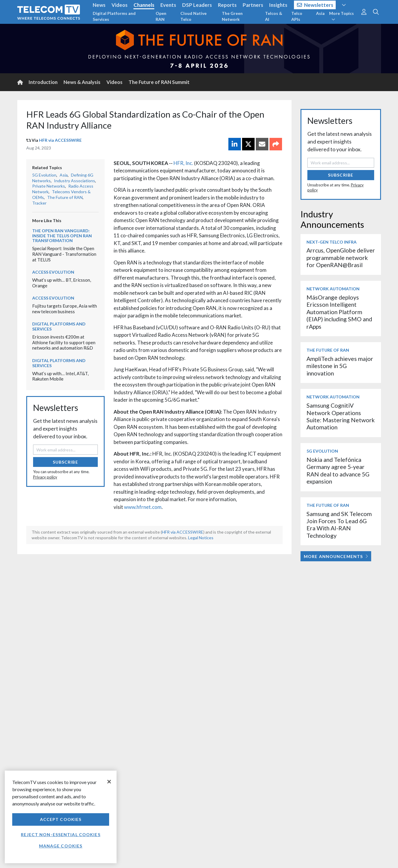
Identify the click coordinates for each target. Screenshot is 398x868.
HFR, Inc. (183, 163)
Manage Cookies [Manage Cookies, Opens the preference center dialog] (61, 846)
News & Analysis (82, 82)
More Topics (342, 16)
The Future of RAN (65, 197)
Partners (253, 5)
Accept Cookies (61, 819)
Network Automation (333, 289)
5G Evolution (44, 175)
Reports (227, 5)
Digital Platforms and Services (114, 16)
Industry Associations (75, 181)
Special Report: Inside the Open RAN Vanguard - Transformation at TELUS (64, 254)
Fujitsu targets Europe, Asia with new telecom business (65, 309)
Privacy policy (45, 477)
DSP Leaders (197, 5)
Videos (120, 5)
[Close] (109, 782)
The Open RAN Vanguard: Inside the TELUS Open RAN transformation (62, 236)
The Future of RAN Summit (159, 82)
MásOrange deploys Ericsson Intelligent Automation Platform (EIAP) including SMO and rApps (339, 312)
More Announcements (336, 556)
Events (168, 5)
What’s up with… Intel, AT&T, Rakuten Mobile (60, 376)
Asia (320, 13)
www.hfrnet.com (143, 507)
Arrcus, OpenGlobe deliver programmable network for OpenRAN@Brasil (341, 258)
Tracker (39, 203)
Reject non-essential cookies (61, 835)
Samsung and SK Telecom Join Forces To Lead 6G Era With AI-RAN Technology (339, 525)
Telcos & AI (274, 16)
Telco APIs (297, 16)
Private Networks (49, 186)
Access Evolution (53, 272)
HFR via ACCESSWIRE (60, 140)
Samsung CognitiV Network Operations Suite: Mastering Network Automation (341, 416)
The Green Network (232, 16)
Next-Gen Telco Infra (332, 242)
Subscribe (65, 462)
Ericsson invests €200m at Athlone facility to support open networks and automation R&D (64, 342)
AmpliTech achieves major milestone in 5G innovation (340, 366)
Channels (144, 5)
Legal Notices (201, 538)
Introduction (43, 82)
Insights (278, 5)
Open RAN (161, 16)
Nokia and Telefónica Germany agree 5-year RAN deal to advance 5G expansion (338, 470)
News (99, 5)
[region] (61, 817)
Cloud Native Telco (193, 16)
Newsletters (315, 5)
